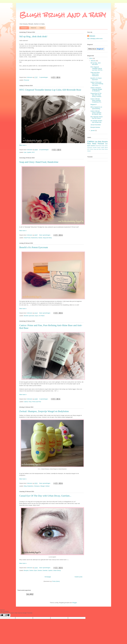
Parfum (92, 149)
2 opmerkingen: (44, 77)
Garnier (40, 570)
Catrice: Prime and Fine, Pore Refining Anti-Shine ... (97, 84)
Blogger (75, 603)
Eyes (37, 316)
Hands (40, 238)
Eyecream (32, 316)
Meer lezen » (23, 145)
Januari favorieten (96, 125)
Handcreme (34, 238)
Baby (25, 486)
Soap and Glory (47, 238)
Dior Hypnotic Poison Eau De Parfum (96, 117)
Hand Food (27, 238)
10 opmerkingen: (44, 150)
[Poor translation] (7, 615)
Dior (106, 144)
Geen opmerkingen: (45, 235)
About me (33, 28)
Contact (42, 28)
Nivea (94, 144)
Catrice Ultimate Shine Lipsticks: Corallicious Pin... (96, 100)
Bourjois (26, 570)
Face (30, 402)
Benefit (26, 316)
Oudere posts (78, 577)
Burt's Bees (102, 146)
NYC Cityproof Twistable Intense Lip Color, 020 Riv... (97, 68)
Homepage (48, 577)
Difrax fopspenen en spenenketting (96, 108)
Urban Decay (57, 570)
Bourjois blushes (95, 127)
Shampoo (37, 486)
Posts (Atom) (56, 581)
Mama (106, 147)
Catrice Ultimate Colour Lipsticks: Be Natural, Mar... (96, 113)
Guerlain (45, 570)
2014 (91, 58)
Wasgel (43, 486)
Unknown (92, 36)
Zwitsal (47, 486)
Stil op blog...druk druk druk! (33, 36)
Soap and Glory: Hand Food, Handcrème (39, 162)
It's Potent (42, 316)
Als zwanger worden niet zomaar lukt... (96, 121)
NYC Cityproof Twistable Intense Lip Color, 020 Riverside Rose (50, 90)
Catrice (26, 402)
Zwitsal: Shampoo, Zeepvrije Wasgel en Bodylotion (44, 411)
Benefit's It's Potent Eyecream (34, 247)
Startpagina (24, 28)
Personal (26, 80)
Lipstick (29, 152)
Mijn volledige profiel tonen (95, 39)
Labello (102, 147)
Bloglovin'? (94, 105)
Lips (25, 152)
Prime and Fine (37, 402)
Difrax (106, 146)
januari (93, 130)
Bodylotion (30, 486)
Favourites (90, 147)
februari (93, 61)
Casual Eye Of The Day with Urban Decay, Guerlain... (45, 496)
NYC (33, 152)
